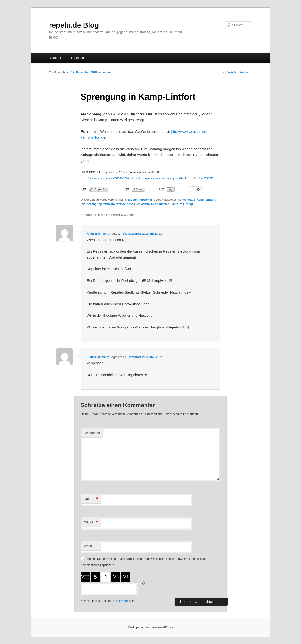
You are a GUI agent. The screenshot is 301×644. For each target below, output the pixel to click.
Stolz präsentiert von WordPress (150, 627)
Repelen (144, 200)
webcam (109, 204)
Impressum (79, 58)
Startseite (57, 58)
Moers (132, 200)
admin (107, 72)
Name (91, 499)
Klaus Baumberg (98, 234)
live (83, 204)
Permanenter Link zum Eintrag (172, 204)
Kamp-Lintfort (206, 200)
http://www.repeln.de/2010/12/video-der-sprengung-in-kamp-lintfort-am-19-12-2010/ (147, 178)
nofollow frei (121, 601)
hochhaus (188, 200)
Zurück (229, 72)
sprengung (95, 204)
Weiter (246, 72)
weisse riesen (126, 204)
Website (90, 546)
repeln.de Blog (74, 25)
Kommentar (92, 433)
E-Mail (91, 523)
